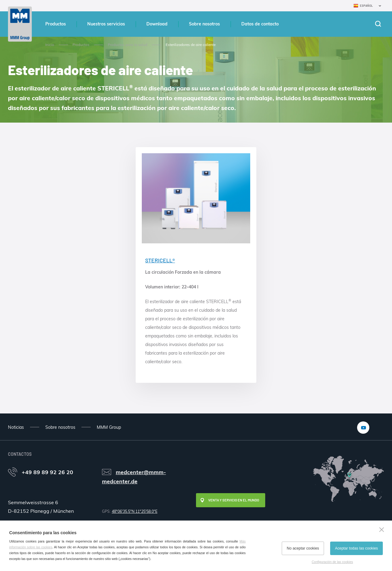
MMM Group (109, 427)
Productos (56, 24)
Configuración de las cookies (332, 562)
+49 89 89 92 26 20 (47, 472)
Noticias (16, 427)
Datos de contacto (260, 24)
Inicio (50, 45)
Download (157, 24)
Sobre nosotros (204, 24)
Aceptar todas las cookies (356, 548)
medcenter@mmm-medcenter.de (134, 477)
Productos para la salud (128, 45)
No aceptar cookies (303, 548)
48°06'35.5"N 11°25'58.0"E (135, 511)
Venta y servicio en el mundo (234, 500)
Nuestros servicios (106, 24)
